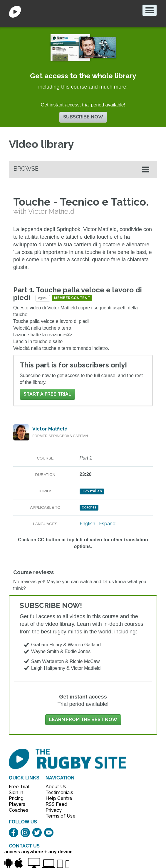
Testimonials (57, 792)
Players (17, 804)
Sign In (16, 792)
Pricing (16, 798)
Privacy (54, 810)
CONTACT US (24, 846)
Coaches (19, 810)
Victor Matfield (50, 429)
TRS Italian (92, 491)
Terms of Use (57, 816)
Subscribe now (83, 117)
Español (108, 524)
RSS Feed (57, 804)
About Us (56, 787)
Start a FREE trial (47, 394)
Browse (26, 169)
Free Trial (19, 787)
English (87, 524)
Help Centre (57, 798)
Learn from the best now (83, 719)
